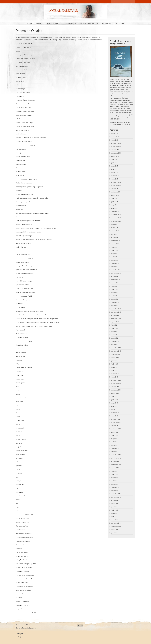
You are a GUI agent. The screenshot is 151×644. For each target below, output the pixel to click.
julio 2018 (114, 397)
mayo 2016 (115, 478)
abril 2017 (114, 442)
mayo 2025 (115, 166)
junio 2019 (115, 364)
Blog (19, 637)
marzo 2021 (115, 299)
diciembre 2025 (116, 143)
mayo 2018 (115, 403)
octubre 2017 (115, 426)
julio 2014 (114, 533)
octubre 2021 (115, 276)
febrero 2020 (115, 341)
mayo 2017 (115, 439)
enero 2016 (115, 491)
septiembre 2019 (116, 354)
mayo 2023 (115, 224)
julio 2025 (114, 160)
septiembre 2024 (116, 192)
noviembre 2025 (116, 147)
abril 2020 (114, 335)
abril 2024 (114, 208)
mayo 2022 (115, 254)
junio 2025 (115, 163)
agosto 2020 (115, 322)
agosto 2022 (115, 244)
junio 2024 (115, 202)
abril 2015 (114, 517)
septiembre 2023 (116, 221)
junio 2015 (115, 510)
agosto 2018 (115, 393)
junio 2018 (115, 400)
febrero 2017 (115, 448)
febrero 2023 (115, 231)
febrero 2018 (115, 413)
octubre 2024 (115, 189)
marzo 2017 (115, 445)
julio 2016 (114, 471)
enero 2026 (115, 140)
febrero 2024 (115, 211)
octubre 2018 (115, 387)
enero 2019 (115, 377)
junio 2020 (115, 328)
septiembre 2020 (116, 319)
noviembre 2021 (116, 273)
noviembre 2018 (116, 384)
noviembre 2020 (116, 312)
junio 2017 (115, 435)
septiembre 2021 (116, 280)
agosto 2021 (115, 283)
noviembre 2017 (116, 422)
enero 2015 (115, 520)
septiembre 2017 (116, 429)
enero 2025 (115, 179)
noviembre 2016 (116, 458)
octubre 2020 (115, 315)
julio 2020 (114, 325)
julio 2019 (114, 361)
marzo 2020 (115, 338)
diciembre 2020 (116, 309)
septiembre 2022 (116, 241)
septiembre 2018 (116, 390)
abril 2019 (114, 371)
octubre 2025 (115, 150)
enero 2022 (115, 267)
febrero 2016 (115, 487)
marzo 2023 (115, 228)
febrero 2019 (115, 374)
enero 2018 (115, 416)
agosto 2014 (115, 530)
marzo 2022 (115, 260)
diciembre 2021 (116, 270)
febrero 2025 (115, 176)
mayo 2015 (115, 513)
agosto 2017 (115, 432)
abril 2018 (114, 406)
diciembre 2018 (116, 380)
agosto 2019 (115, 358)
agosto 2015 (115, 504)
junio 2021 (115, 289)
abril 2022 (114, 257)
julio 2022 (114, 247)
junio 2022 (115, 250)
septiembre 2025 (116, 153)
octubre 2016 (115, 461)
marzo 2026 (115, 134)
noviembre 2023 (116, 218)
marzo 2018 (115, 409)
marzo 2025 (115, 173)
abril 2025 (114, 169)
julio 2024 (114, 198)
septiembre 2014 (116, 526)
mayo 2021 (115, 293)
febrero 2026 (115, 137)
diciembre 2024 (116, 182)
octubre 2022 (115, 237)
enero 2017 (115, 452)
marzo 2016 (115, 484)
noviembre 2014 (116, 523)
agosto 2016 (115, 468)
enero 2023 (115, 234)
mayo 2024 (115, 205)
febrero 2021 (115, 302)
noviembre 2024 (116, 186)
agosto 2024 (115, 195)
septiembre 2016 (116, 465)
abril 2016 (114, 481)
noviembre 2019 (116, 351)
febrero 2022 (115, 263)
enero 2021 (115, 306)
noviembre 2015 (116, 497)
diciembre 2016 (116, 455)
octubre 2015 (115, 500)
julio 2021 (114, 286)
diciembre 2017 (116, 419)
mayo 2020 (115, 332)
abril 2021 (114, 296)
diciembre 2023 (116, 215)
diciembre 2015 (116, 494)
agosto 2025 (115, 156)
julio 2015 (114, 507)
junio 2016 (115, 474)
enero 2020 (115, 345)
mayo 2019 (115, 367)
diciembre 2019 (116, 348)
